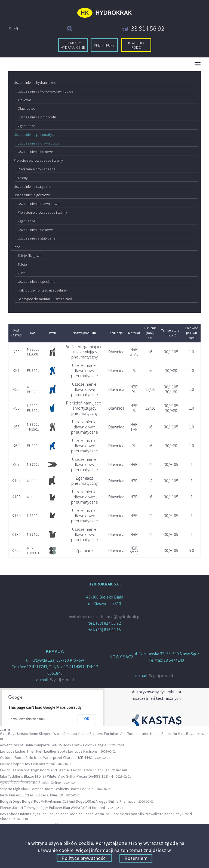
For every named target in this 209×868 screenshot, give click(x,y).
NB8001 (33, 481)
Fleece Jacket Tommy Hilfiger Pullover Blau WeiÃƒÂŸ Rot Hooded (53, 808)
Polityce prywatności (84, 858)
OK (87, 719)
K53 (16, 408)
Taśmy (23, 178)
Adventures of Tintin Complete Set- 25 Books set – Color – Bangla (53, 745)
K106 (16, 480)
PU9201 (33, 370)
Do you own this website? (27, 719)
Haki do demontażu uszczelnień (43, 290)
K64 (16, 446)
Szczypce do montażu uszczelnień (45, 299)
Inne (17, 247)
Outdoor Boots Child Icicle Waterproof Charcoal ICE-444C (46, 757)
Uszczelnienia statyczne (32, 186)
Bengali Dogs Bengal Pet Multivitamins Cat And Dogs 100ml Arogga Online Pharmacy (68, 801)
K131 (16, 534)
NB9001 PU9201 (33, 389)
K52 (16, 389)
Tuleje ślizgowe (30, 256)
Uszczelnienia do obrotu (37, 117)
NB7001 (33, 464)
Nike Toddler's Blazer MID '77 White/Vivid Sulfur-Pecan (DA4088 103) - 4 (56, 776)
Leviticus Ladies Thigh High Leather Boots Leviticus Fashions (49, 751)
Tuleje (22, 264)
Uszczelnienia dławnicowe (39, 143)
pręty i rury (104, 45)
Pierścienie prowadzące (36, 169)
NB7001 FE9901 (33, 352)
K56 (16, 427)
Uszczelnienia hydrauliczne (35, 82)
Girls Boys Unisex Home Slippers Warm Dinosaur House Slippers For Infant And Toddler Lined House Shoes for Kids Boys (97, 734)
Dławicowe (26, 108)
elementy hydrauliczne (73, 45)
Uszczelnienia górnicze (32, 195)
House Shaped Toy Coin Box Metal (27, 764)
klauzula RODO (136, 45)
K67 (16, 464)
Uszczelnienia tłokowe (35, 152)
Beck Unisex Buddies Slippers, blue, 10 (31, 795)
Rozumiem (136, 858)
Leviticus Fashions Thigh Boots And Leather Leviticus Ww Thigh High (55, 770)
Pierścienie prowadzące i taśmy (38, 160)
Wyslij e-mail (62, 680)
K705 (16, 550)
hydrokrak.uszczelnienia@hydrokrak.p (104, 617)
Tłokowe (24, 100)
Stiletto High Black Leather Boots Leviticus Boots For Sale (47, 789)
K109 (16, 497)
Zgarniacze (26, 126)
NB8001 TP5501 (33, 427)
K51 (16, 370)
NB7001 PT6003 (33, 550)
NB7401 (33, 534)
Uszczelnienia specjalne (36, 281)
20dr (21, 273)
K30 (16, 352)
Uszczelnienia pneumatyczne (36, 134)
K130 (16, 516)
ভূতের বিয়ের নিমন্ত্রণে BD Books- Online (30, 783)
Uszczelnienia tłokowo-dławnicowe (45, 91)
